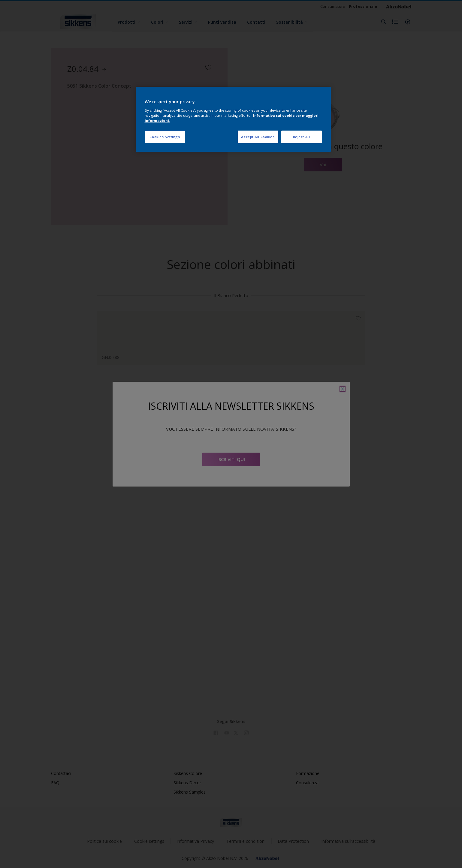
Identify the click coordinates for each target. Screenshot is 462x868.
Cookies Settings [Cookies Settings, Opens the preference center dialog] (165, 137)
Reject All (302, 137)
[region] (233, 119)
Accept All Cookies (258, 137)
